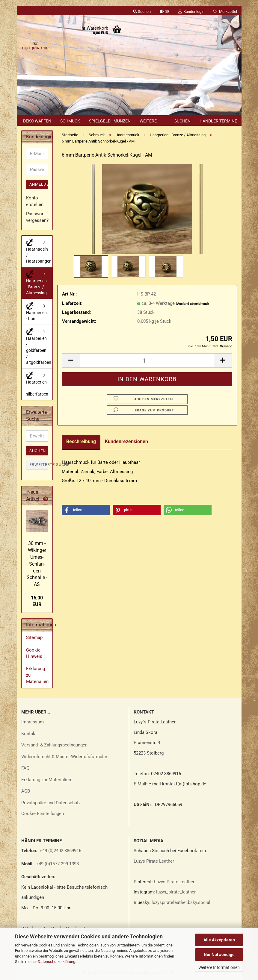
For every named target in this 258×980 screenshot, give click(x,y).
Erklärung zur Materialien (46, 780)
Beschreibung (81, 441)
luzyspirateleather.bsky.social (181, 902)
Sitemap (34, 637)
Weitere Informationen (219, 967)
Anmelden (39, 184)
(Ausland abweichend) (192, 304)
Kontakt (29, 734)
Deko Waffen (37, 121)
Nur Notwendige (219, 955)
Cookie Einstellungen (43, 814)
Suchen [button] (142, 12)
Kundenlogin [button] (191, 12)
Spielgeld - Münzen (110, 121)
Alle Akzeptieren (219, 940)
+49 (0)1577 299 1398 (57, 864)
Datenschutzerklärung (56, 962)
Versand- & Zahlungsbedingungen (54, 745)
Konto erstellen (35, 201)
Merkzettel (225, 12)
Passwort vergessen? (37, 217)
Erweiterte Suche (39, 465)
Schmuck (70, 121)
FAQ (25, 768)
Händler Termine (218, 121)
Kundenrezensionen (126, 441)
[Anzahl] (147, 361)
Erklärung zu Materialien (37, 675)
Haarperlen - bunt (36, 312)
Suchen (182, 121)
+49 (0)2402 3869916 (60, 851)
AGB (26, 791)
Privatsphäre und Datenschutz (51, 803)
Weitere (148, 121)
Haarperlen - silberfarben (37, 384)
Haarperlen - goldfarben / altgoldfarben (39, 346)
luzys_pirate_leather (176, 892)
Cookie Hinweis (34, 653)
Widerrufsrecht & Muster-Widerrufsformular (64, 757)
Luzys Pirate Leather (154, 861)
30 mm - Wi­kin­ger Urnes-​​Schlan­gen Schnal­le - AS (37, 564)
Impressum (33, 722)
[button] (165, 10)
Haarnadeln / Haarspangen (39, 251)
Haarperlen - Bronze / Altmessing (36, 283)
